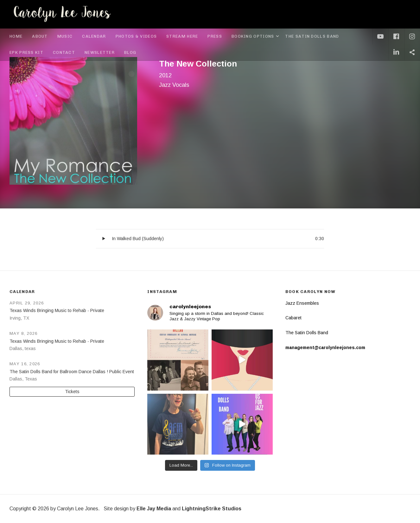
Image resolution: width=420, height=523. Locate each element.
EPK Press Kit (26, 52)
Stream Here (182, 36)
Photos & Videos (136, 36)
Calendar (94, 36)
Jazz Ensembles (302, 303)
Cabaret (293, 318)
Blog (130, 52)
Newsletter (100, 52)
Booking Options (256, 36)
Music (65, 36)
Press (215, 36)
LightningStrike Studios (212, 509)
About (40, 36)
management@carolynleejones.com (325, 348)
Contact (64, 52)
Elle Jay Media (154, 509)
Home (16, 36)
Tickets (72, 392)
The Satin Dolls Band (312, 36)
